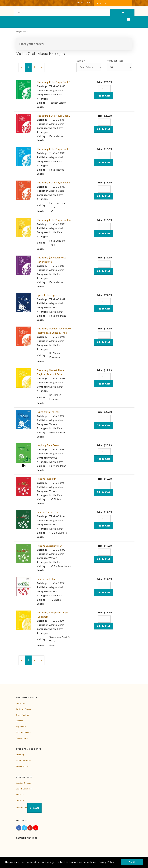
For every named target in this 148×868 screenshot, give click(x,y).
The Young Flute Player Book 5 (54, 182)
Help (88, 2)
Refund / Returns (24, 760)
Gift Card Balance (24, 732)
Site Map (20, 800)
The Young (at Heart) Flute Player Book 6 (51, 260)
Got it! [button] (132, 862)
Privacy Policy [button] (106, 862)
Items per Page (115, 61)
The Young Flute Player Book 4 (54, 220)
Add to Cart (103, 96)
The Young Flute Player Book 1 (54, 149)
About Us (20, 795)
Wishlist (19, 721)
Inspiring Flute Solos (48, 445)
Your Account (22, 738)
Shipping (20, 755)
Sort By (81, 61)
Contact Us (21, 703)
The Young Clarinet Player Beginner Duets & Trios (51, 372)
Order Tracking (22, 715)
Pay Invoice (21, 726)
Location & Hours (23, 783)
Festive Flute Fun (46, 479)
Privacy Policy (22, 766)
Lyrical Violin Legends (48, 412)
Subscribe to (29, 808)
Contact (80, 2)
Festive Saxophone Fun (50, 546)
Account (101, 3)
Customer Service (24, 709)
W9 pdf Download (24, 789)
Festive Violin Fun (46, 579)
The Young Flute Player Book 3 (54, 82)
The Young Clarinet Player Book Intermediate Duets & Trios (54, 331)
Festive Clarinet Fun (48, 512)
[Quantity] (104, 89)
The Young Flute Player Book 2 (54, 116)
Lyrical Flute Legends (48, 295)
